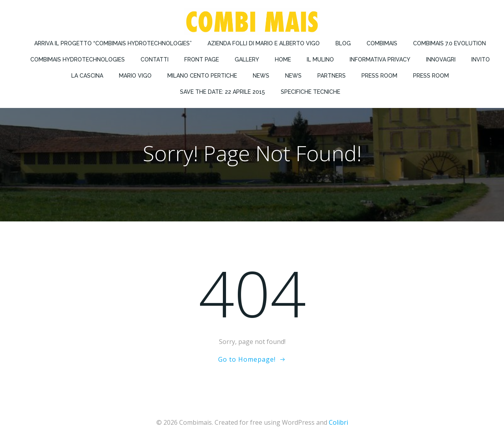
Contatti (155, 59)
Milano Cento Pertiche (202, 76)
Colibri (338, 422)
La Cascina (87, 76)
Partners (332, 76)
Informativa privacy (380, 59)
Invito (481, 59)
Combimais (382, 43)
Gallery (247, 59)
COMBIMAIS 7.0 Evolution (449, 43)
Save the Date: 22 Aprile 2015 (222, 92)
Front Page (202, 59)
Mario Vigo (135, 76)
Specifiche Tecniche (310, 92)
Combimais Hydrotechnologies (78, 59)
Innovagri (441, 59)
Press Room (379, 76)
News (261, 76)
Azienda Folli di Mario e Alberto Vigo (264, 43)
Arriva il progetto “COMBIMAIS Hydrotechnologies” (113, 43)
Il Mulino (320, 59)
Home (283, 59)
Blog (343, 43)
